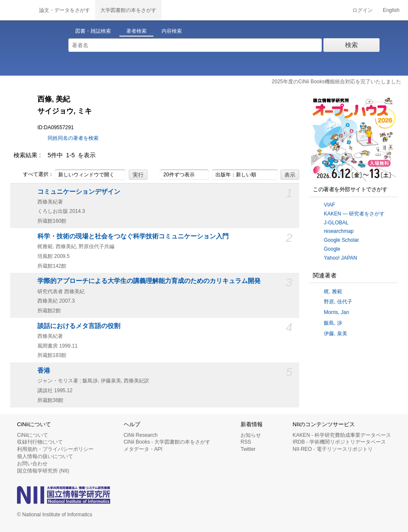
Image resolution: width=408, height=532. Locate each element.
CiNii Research (141, 435)
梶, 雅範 (333, 291)
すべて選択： (34, 175)
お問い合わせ (32, 464)
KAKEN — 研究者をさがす (354, 214)
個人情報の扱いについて (45, 456)
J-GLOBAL (336, 223)
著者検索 (136, 31)
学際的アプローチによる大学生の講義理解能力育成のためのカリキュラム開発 (149, 281)
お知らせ (251, 435)
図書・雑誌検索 (93, 31)
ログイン (363, 10)
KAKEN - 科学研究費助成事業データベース (342, 435)
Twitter (248, 449)
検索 (351, 45)
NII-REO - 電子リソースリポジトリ (333, 449)
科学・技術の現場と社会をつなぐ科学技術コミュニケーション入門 (133, 236)
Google (332, 249)
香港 (44, 371)
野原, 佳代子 (338, 302)
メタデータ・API (143, 449)
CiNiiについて (33, 435)
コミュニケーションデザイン (79, 192)
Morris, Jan (336, 312)
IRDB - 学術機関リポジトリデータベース (339, 442)
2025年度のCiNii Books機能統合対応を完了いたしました (336, 82)
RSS (246, 442)
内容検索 (172, 31)
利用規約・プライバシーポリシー (55, 449)
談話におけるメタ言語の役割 (79, 326)
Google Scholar (341, 240)
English (391, 10)
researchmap (339, 231)
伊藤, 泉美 (336, 334)
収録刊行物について (40, 442)
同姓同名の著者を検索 (73, 138)
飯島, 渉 (333, 323)
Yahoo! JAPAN (340, 258)
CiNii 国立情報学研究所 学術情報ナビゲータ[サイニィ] (17, 10)
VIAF (330, 205)
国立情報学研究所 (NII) (43, 471)
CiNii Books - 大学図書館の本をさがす (167, 442)
